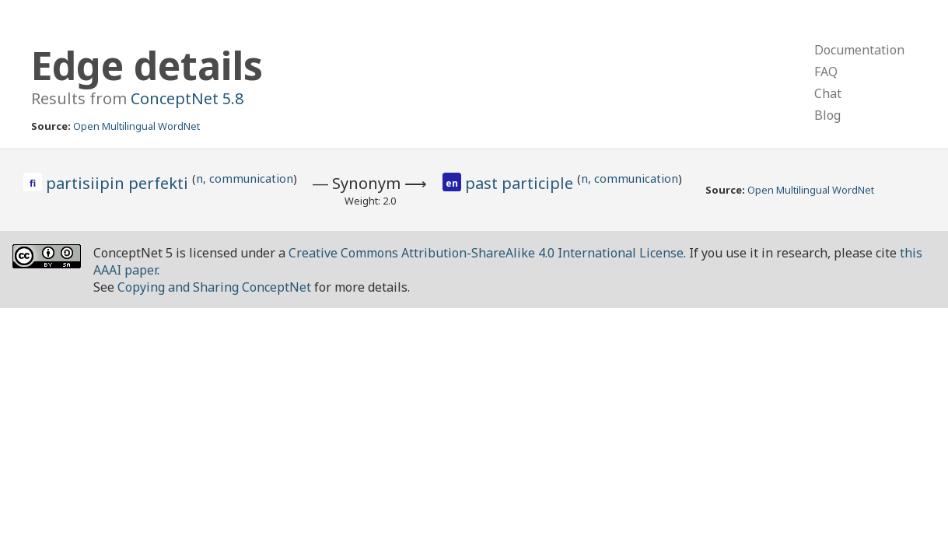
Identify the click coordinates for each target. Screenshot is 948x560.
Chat (828, 93)
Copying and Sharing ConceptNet (214, 287)
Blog (827, 115)
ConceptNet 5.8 (187, 98)
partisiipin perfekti (119, 183)
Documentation (859, 50)
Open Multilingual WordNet (136, 126)
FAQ (826, 72)
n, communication (245, 178)
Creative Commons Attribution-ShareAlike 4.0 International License (486, 253)
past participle (521, 183)
